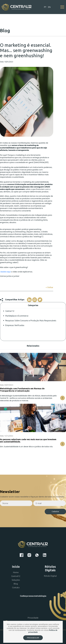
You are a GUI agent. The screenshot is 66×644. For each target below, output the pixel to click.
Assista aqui (5, 272)
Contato (16, 587)
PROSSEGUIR (33, 638)
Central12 (16, 576)
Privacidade (33, 618)
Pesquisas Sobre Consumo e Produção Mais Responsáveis (31, 321)
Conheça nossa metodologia (33, 596)
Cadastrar (55, 511)
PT (45, 7)
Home (16, 572)
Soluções (16, 580)
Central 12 (10, 311)
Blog (16, 584)
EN (49, 7)
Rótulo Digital (50, 576)
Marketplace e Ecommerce (17, 316)
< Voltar (49, 287)
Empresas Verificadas (15, 325)
